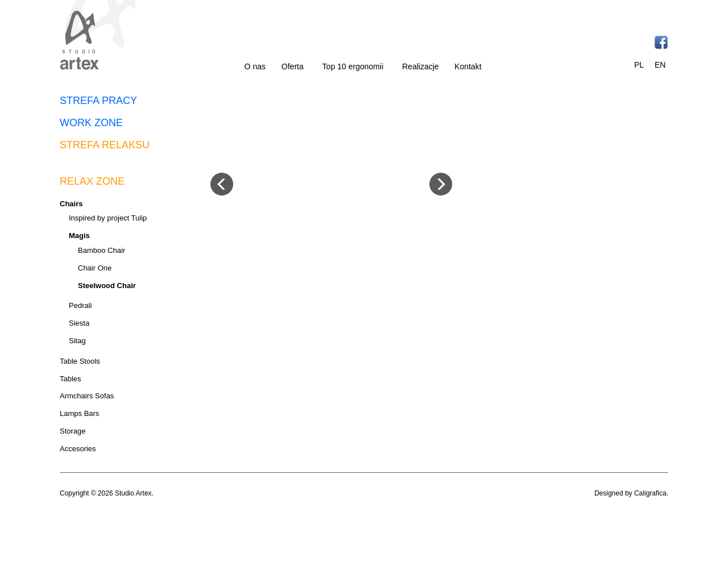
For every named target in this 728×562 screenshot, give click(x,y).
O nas (255, 66)
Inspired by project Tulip (108, 218)
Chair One (95, 268)
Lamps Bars (79, 413)
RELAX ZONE (92, 181)
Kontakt (468, 66)
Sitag (77, 341)
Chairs (71, 204)
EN (660, 65)
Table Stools (80, 361)
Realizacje (421, 66)
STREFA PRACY (98, 101)
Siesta (79, 323)
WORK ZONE (91, 123)
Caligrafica (650, 493)
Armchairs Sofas (87, 396)
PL (639, 65)
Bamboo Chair (102, 250)
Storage (73, 431)
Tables (71, 379)
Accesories (78, 449)
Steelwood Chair (107, 286)
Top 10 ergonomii (353, 66)
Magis (79, 236)
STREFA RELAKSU (105, 145)
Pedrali (80, 305)
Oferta (293, 66)
